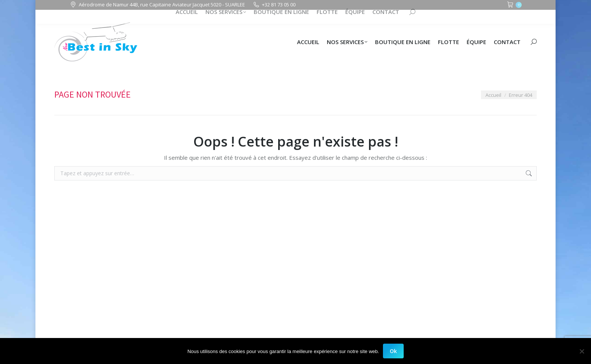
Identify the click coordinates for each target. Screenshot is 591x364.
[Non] (582, 351)
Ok (393, 351)
